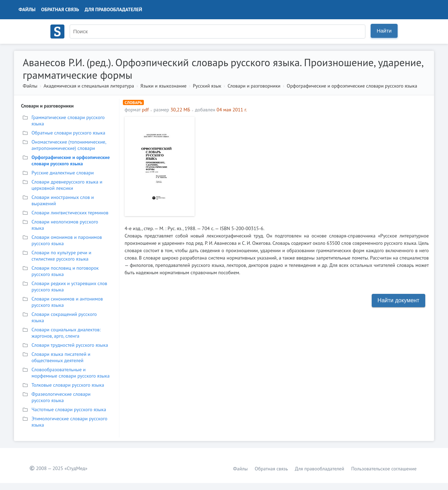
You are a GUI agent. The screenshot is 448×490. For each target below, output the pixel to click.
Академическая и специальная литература (89, 86)
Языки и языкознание (163, 86)
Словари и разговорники (254, 86)
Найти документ (398, 300)
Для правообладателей (113, 9)
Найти (384, 31)
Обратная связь (60, 9)
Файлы (27, 9)
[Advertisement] (313, 166)
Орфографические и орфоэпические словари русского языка (352, 86)
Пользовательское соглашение (384, 469)
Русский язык (207, 86)
